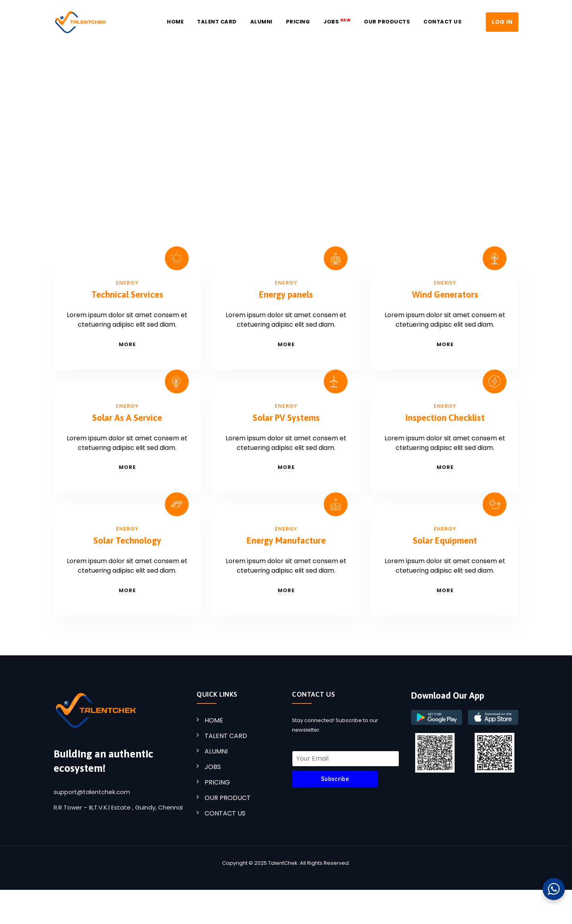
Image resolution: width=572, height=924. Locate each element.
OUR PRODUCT (228, 798)
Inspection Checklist (445, 418)
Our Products (387, 22)
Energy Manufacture (286, 540)
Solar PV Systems (286, 418)
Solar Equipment (445, 540)
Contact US (443, 22)
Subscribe (335, 779)
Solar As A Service (127, 418)
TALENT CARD (226, 736)
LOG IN (502, 22)
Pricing (298, 22)
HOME (214, 720)
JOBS (337, 21)
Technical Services (127, 294)
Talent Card (217, 22)
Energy (127, 283)
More (127, 345)
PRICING (217, 782)
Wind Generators (445, 294)
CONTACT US (225, 813)
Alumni (261, 22)
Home (175, 22)
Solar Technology (127, 540)
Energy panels (286, 294)
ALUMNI (216, 751)
